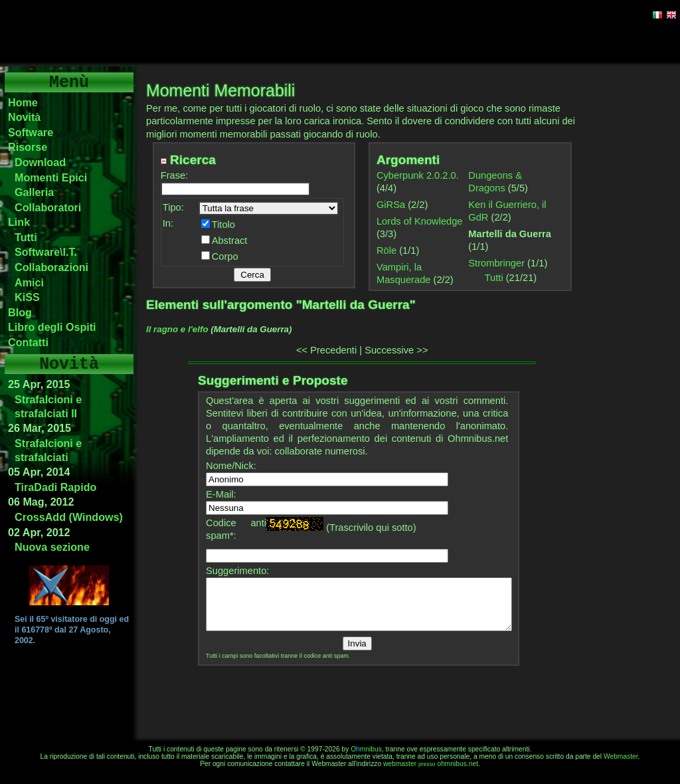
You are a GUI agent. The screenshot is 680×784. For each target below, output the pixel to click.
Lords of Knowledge (420, 221)
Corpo (225, 256)
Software (31, 132)
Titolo (223, 225)
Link (19, 222)
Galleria (34, 192)
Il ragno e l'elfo (177, 329)
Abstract (230, 241)
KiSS (27, 297)
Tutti (26, 237)
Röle (386, 250)
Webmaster (621, 756)
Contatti (28, 342)
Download (40, 162)
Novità (24, 117)
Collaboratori (48, 207)
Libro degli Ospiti (52, 327)
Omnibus (366, 749)
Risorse (28, 147)
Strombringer (496, 263)
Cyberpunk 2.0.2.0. (418, 175)
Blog (20, 312)
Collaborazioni (51, 267)
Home (23, 102)
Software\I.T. (46, 252)
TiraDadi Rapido (55, 487)
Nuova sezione (52, 547)
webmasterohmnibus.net (431, 764)
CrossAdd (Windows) (69, 517)
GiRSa (391, 205)
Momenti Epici (51, 177)
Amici (29, 282)
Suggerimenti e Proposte (273, 380)
